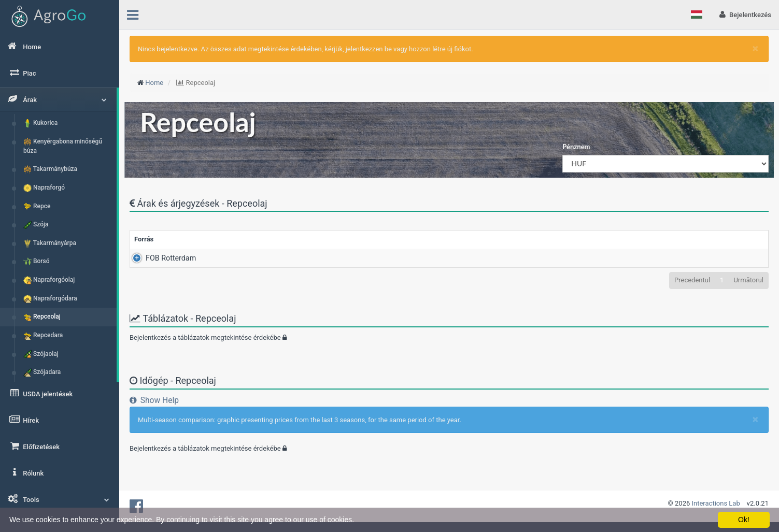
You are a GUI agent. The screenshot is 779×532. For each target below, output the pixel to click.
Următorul (748, 280)
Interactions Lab (716, 503)
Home (154, 83)
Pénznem (576, 147)
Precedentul (692, 280)
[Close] (755, 48)
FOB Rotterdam (159, 258)
